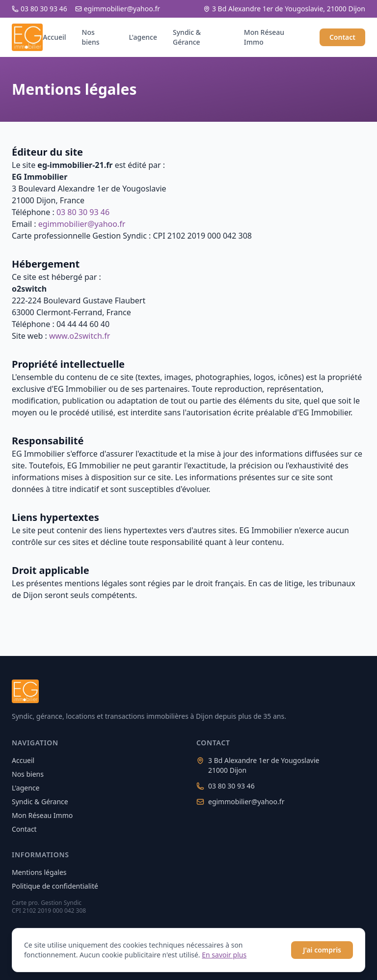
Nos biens (91, 37)
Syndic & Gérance (187, 37)
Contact (342, 37)
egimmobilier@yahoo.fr (118, 9)
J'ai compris (322, 950)
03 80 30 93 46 (40, 9)
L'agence (143, 37)
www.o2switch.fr (80, 336)
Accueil (54, 37)
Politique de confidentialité (55, 886)
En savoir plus (224, 955)
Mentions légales (39, 872)
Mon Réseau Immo (264, 37)
